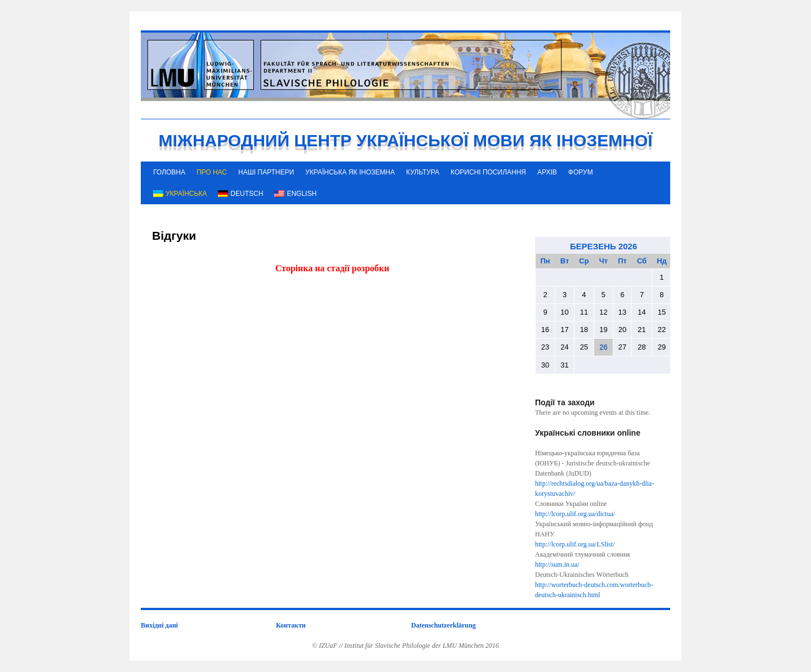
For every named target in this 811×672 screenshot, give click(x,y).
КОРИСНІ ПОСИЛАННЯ (488, 172)
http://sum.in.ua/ (557, 565)
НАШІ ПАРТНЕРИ (266, 172)
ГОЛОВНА (169, 172)
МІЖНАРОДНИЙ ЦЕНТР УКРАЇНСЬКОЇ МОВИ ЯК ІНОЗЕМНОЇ (405, 140)
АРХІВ (547, 172)
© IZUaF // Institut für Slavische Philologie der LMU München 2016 (405, 646)
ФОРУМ (581, 172)
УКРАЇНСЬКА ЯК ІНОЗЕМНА (350, 172)
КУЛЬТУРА (423, 172)
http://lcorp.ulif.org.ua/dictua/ (575, 514)
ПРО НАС (212, 172)
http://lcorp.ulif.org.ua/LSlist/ (575, 544)
